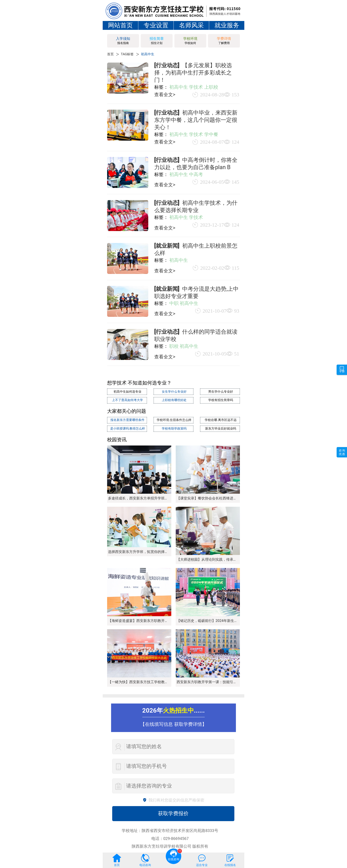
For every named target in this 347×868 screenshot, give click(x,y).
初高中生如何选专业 (127, 391)
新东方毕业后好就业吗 (220, 427)
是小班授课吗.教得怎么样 (127, 427)
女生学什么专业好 (173, 391)
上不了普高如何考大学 (127, 399)
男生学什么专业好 (220, 391)
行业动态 (167, 65)
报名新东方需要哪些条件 (127, 419)
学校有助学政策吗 (173, 427)
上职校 (211, 87)
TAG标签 (130, 54)
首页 (111, 54)
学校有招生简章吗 (220, 399)
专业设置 (156, 25)
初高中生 (153, 54)
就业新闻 (167, 246)
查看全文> (165, 95)
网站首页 (120, 25)
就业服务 (227, 25)
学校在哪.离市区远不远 (220, 419)
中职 (174, 303)
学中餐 (211, 134)
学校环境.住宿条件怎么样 (174, 419)
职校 (174, 346)
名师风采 (191, 25)
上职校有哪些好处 (173, 399)
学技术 (196, 87)
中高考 (196, 174)
